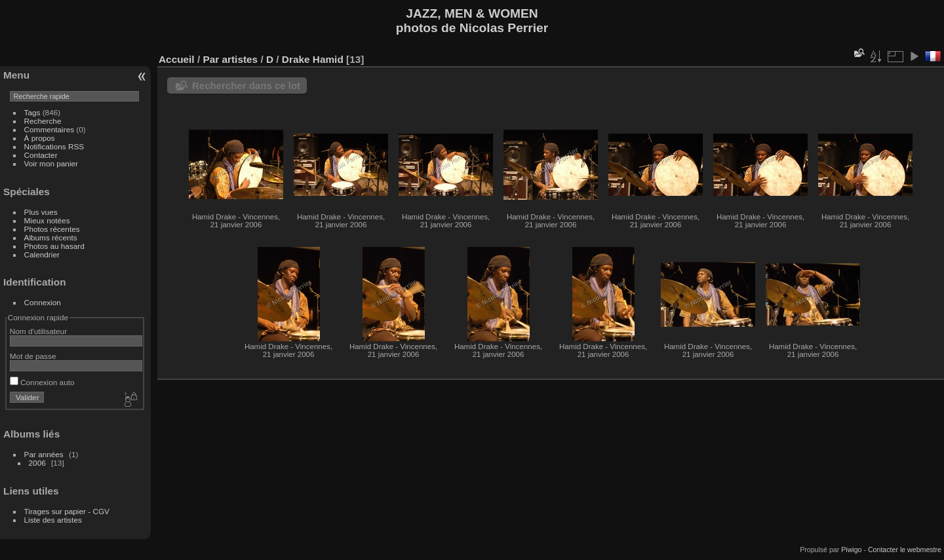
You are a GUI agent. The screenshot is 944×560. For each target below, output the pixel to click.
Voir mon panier (51, 163)
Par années (44, 454)
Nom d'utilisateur (38, 331)
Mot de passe (33, 356)
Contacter (41, 155)
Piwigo (851, 550)
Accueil (177, 59)
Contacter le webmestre (905, 550)
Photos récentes (52, 229)
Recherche (43, 121)
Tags (32, 112)
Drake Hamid (313, 59)
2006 (37, 463)
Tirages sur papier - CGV (67, 511)
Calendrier (42, 254)
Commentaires (49, 129)
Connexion (43, 302)
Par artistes (230, 59)
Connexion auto (42, 382)
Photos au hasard (54, 246)
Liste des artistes (53, 520)
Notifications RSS (54, 146)
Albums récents (51, 237)
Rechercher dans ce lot (246, 85)
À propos (40, 138)
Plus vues (41, 212)
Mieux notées (47, 220)
